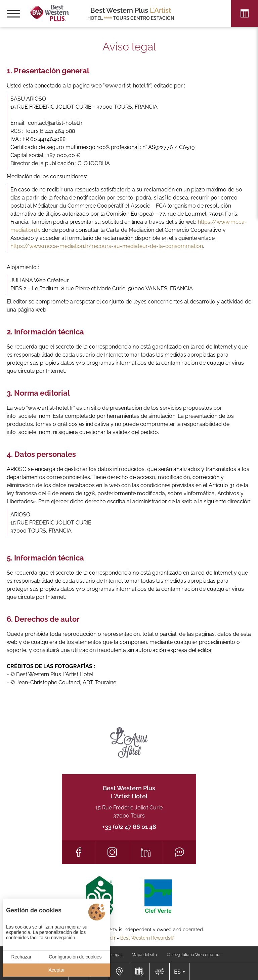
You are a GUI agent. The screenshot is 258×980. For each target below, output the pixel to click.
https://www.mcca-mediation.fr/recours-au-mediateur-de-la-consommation (107, 246)
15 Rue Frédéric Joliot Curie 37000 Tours (129, 812)
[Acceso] (119, 972)
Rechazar (21, 957)
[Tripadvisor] (180, 852)
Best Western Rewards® (147, 938)
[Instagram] (112, 852)
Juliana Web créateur (201, 955)
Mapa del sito (144, 955)
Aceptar (56, 970)
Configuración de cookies (75, 957)
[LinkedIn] (146, 852)
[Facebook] (78, 852)
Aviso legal (112, 955)
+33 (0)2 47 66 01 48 (129, 827)
